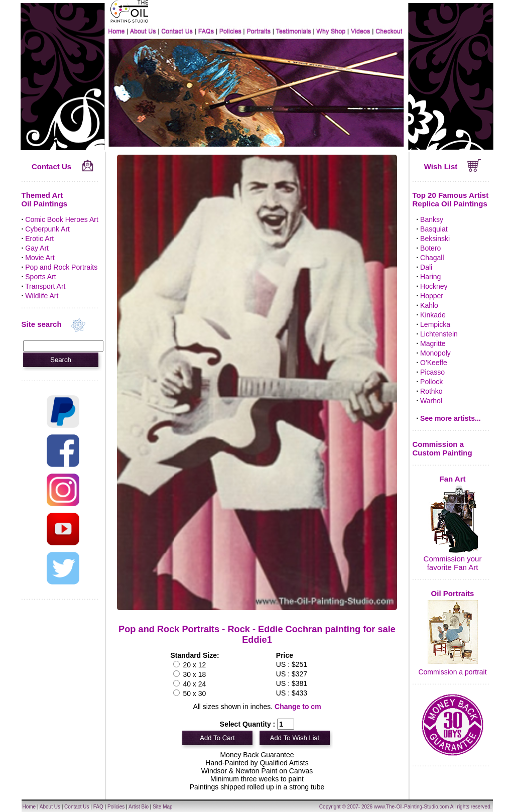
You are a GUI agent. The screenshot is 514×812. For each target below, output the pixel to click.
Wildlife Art (42, 296)
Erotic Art (39, 239)
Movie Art (40, 258)
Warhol (431, 401)
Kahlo (429, 305)
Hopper (432, 296)
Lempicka (435, 324)
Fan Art (453, 479)
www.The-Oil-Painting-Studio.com (412, 807)
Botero (430, 248)
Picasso (432, 372)
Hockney (434, 286)
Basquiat (434, 229)
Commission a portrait (452, 672)
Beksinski (435, 239)
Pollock (431, 382)
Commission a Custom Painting (442, 448)
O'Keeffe (434, 363)
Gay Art (37, 248)
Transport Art (45, 286)
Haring (430, 277)
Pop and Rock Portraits (61, 267)
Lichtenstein (439, 334)
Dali (426, 267)
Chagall (432, 258)
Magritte (433, 343)
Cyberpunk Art (47, 229)
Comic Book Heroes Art (62, 219)
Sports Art (40, 277)
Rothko (431, 391)
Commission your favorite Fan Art (453, 563)
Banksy (432, 219)
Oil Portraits (453, 593)
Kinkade (433, 315)
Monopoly (435, 353)
